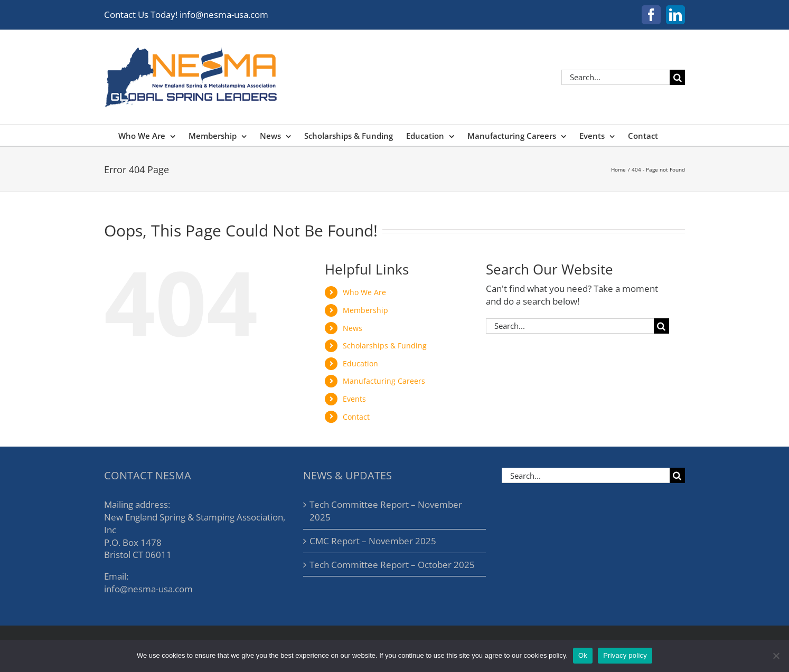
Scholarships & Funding (385, 346)
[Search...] (616, 77)
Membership (365, 310)
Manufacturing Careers (384, 381)
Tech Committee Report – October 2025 (392, 565)
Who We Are (364, 292)
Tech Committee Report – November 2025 (386, 511)
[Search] (677, 77)
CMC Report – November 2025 (373, 541)
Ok (583, 655)
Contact (356, 417)
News (353, 328)
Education (360, 363)
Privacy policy (625, 655)
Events (354, 399)
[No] (776, 656)
